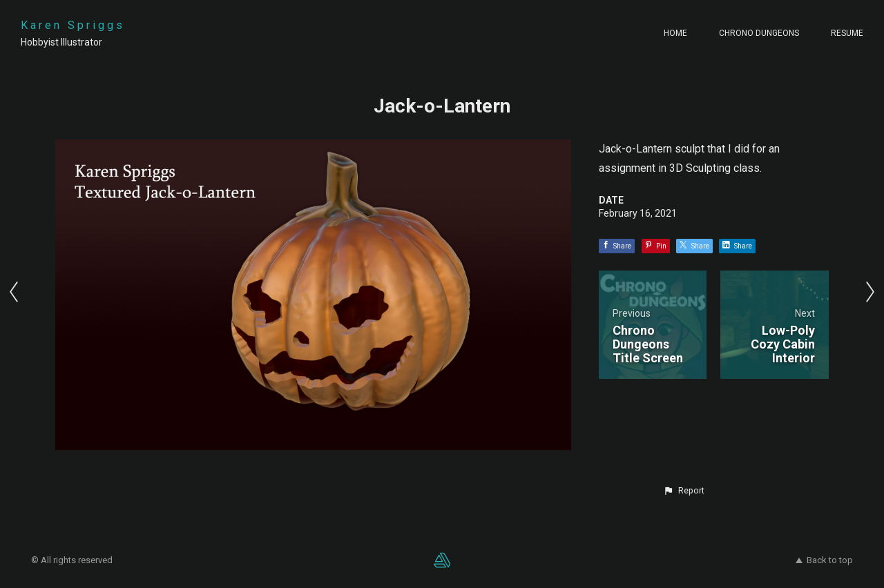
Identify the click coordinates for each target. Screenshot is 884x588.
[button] (684, 491)
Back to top (824, 560)
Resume (847, 33)
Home (675, 33)
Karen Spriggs (73, 25)
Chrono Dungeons (759, 33)
